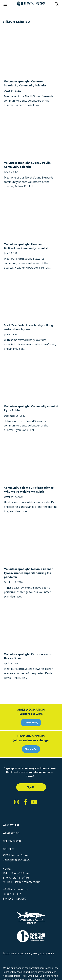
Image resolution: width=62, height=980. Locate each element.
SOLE (51, 953)
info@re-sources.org (15, 889)
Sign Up (31, 787)
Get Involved (12, 841)
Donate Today (31, 723)
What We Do (11, 833)
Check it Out (31, 749)
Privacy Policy (32, 953)
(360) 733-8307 (12, 894)
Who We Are (11, 825)
